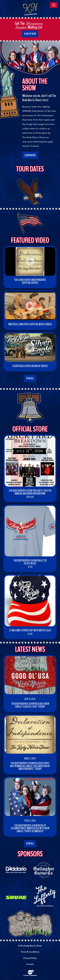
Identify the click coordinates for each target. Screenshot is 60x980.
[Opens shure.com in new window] (16, 897)
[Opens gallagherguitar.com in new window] (44, 870)
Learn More (30, 155)
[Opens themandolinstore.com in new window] (44, 896)
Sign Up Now (30, 34)
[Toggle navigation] (54, 5)
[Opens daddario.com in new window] (16, 870)
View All (30, 378)
